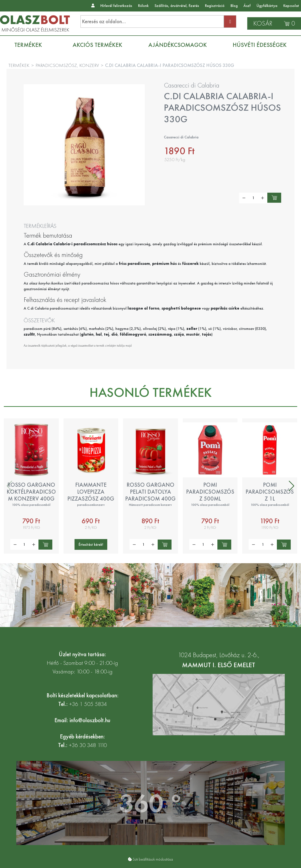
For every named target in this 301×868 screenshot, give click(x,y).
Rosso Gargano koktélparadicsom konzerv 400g (31, 492)
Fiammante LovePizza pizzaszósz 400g (91, 492)
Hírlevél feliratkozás (116, 6)
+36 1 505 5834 (88, 704)
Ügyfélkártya (267, 6)
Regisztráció (215, 6)
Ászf (247, 6)
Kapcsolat (291, 6)
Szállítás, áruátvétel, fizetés (177, 6)
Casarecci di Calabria (192, 85)
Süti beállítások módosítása (153, 859)
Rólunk (143, 6)
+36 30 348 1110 (88, 745)
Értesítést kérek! (91, 544)
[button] (292, 486)
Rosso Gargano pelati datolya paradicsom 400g (150, 492)
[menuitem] (31, 45)
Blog (234, 6)
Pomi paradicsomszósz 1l (270, 492)
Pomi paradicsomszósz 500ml (210, 492)
